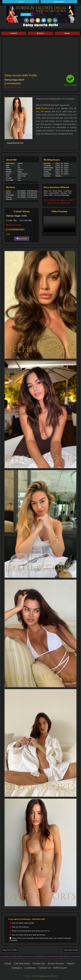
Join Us (21, 2)
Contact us (45, 968)
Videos (71, 964)
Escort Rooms (56, 964)
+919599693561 (13, 84)
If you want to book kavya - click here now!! (27, 919)
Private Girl (39, 964)
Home (7, 964)
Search (14, 33)
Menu (67, 33)
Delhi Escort (42, 108)
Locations (30, 968)
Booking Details (59, 2)
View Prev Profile (10, 950)
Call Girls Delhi (21, 964)
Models (40, 33)
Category (16, 968)
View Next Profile (71, 950)
